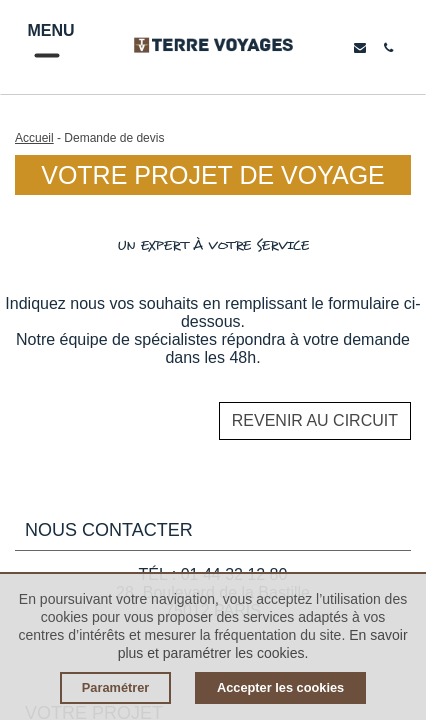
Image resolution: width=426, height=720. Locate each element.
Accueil (34, 138)
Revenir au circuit (315, 420)
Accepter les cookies (280, 687)
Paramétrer (116, 687)
